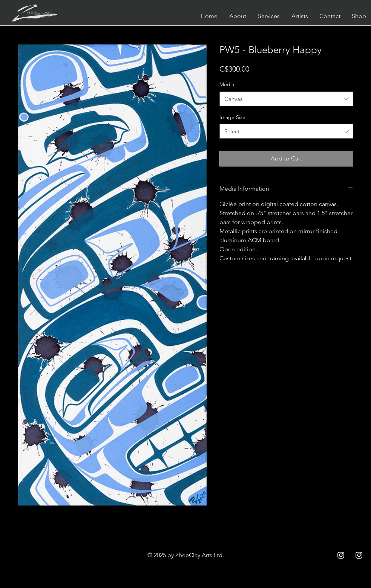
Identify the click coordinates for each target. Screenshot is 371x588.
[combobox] (286, 99)
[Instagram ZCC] (341, 555)
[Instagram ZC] (359, 555)
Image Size (232, 117)
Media (227, 84)
